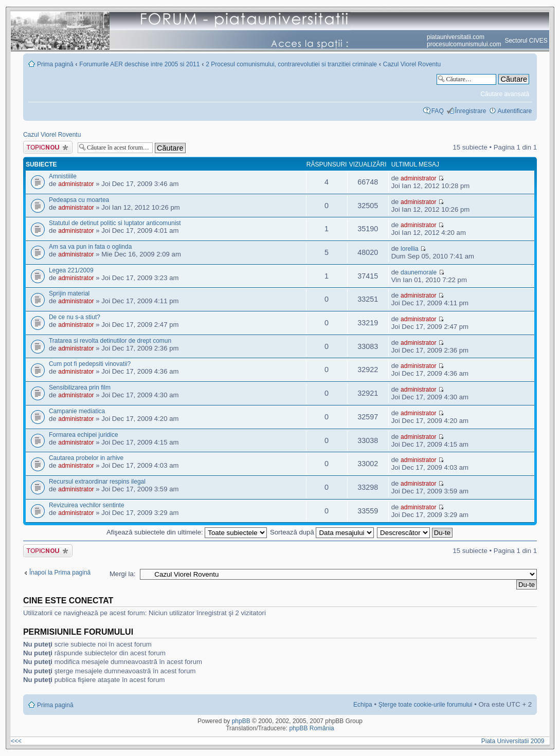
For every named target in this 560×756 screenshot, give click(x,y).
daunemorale (419, 272)
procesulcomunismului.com (464, 44)
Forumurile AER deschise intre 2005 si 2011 (139, 64)
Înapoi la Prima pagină (60, 573)
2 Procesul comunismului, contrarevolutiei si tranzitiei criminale (291, 64)
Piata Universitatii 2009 (514, 741)
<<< (16, 741)
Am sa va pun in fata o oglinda (90, 247)
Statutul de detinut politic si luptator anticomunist (115, 223)
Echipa (363, 705)
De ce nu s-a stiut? (75, 317)
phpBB (241, 721)
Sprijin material (69, 293)
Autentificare (514, 111)
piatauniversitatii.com (456, 37)
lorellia (410, 249)
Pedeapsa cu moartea (79, 200)
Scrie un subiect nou (48, 147)
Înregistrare (471, 111)
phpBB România (311, 728)
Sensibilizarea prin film (80, 388)
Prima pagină (55, 64)
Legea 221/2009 (71, 270)
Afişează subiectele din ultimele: (187, 532)
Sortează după (322, 532)
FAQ (438, 111)
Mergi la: (123, 574)
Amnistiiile (63, 176)
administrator (76, 184)
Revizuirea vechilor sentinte (87, 505)
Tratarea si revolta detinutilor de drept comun (110, 341)
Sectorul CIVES (526, 41)
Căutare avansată (505, 94)
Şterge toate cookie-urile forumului (426, 705)
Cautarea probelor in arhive (86, 458)
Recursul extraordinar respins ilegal (97, 482)
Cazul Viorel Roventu (412, 64)
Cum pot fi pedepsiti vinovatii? (90, 364)
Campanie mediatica (77, 411)
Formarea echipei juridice (84, 435)
